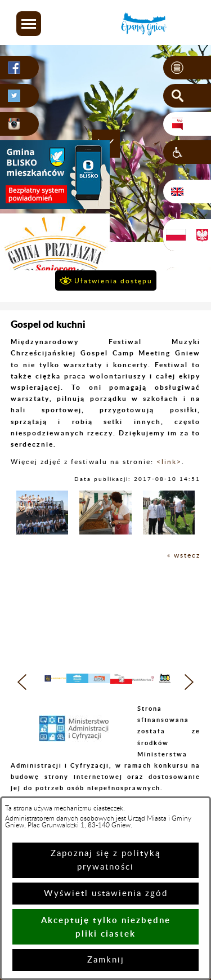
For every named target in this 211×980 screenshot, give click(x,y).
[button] (29, 24)
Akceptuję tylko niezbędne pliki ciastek (106, 927)
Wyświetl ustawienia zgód (106, 894)
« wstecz (184, 555)
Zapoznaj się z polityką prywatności (105, 860)
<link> (169, 462)
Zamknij (106, 960)
